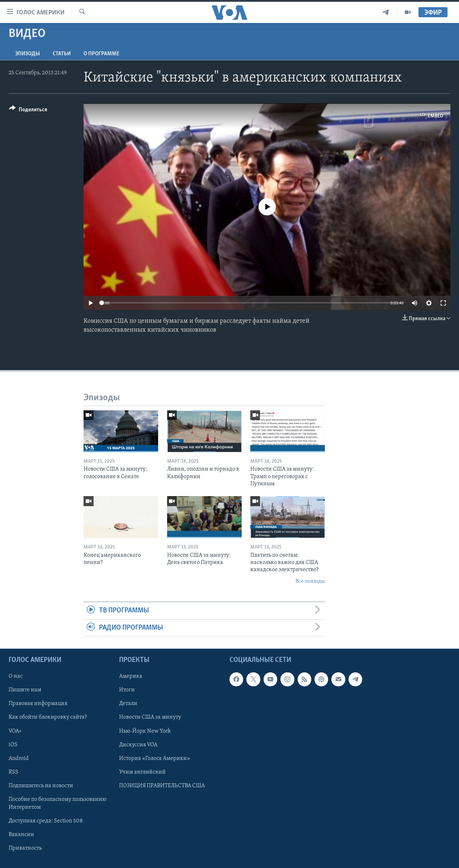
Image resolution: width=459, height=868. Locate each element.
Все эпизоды (310, 581)
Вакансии (21, 835)
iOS (13, 745)
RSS (13, 772)
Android (19, 759)
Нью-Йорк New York (145, 731)
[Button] (28, 111)
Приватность (25, 848)
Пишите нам (25, 690)
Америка (131, 676)
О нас (16, 676)
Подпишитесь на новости (41, 786)
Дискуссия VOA (138, 745)
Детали (128, 704)
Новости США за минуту (150, 717)
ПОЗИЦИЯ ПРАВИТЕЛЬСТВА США (162, 786)
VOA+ (15, 731)
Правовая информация (38, 704)
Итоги (127, 690)
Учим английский (142, 772)
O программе (101, 54)
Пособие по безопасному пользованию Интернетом (58, 803)
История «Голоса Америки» (155, 759)
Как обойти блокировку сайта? (48, 717)
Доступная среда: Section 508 (46, 821)
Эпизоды (27, 54)
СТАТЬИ (62, 54)
